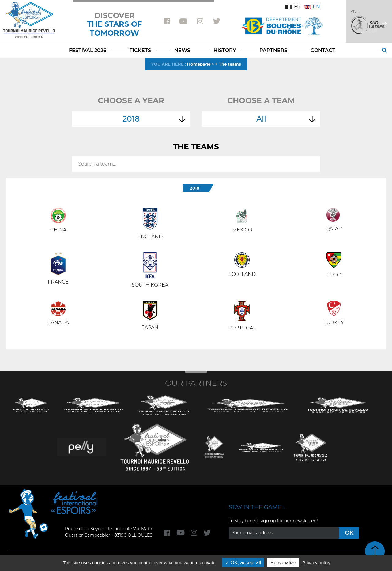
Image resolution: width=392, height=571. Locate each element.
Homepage (199, 64)
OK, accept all (243, 563)
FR (293, 7)
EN (312, 7)
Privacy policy (316, 563)
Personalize (283, 563)
